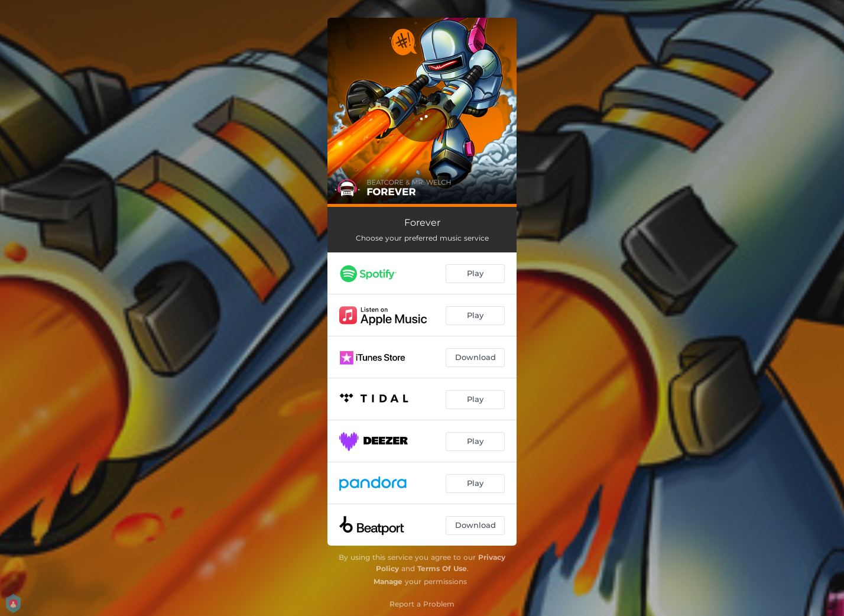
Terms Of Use (442, 568)
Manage (388, 581)
